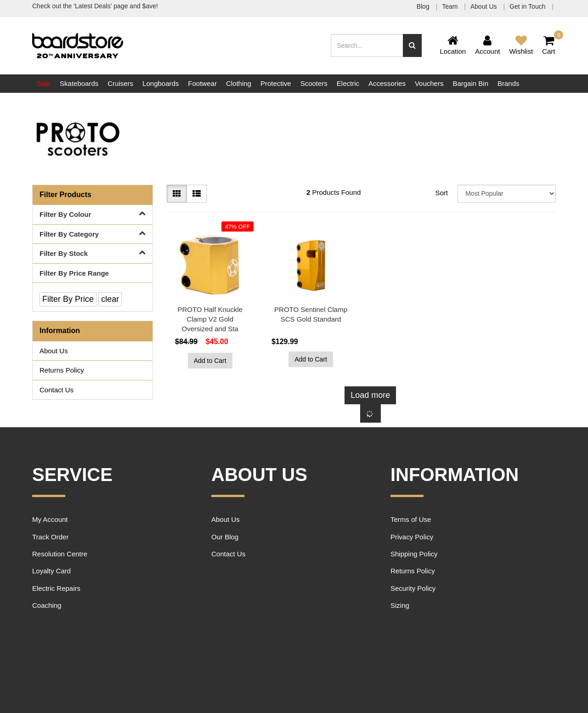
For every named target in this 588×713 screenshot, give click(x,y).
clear (110, 299)
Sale (44, 83)
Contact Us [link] (57, 390)
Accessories (387, 83)
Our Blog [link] (225, 537)
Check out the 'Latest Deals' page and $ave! (95, 6)
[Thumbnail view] (177, 194)
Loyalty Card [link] (51, 571)
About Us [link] (54, 351)
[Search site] (412, 45)
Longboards (161, 83)
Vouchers (429, 83)
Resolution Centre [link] (60, 554)
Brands (509, 83)
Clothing (239, 83)
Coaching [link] (47, 605)
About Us (484, 6)
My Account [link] (50, 519)
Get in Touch (528, 6)
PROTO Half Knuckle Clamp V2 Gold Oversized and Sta (210, 319)
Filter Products (65, 195)
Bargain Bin (470, 83)
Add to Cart (210, 361)
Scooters (314, 83)
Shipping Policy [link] (414, 554)
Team (451, 6)
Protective (276, 83)
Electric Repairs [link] (56, 588)
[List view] (197, 194)
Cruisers (120, 83)
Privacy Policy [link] (412, 537)
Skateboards (79, 83)
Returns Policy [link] (62, 370)
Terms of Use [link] (411, 519)
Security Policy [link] (413, 588)
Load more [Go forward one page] (370, 395)
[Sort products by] (507, 194)
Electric (348, 83)
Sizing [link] (400, 605)
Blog (424, 6)
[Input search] (367, 45)
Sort (441, 193)
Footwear (202, 83)
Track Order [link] (50, 537)
